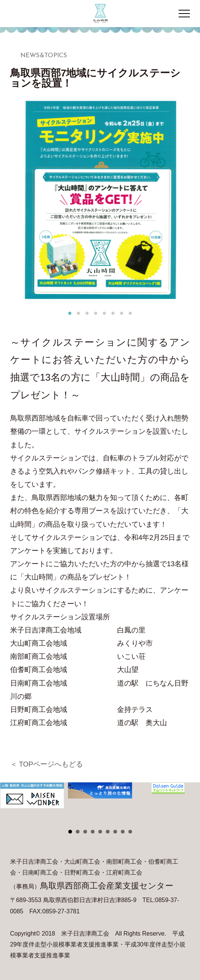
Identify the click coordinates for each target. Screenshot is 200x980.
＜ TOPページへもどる (47, 764)
